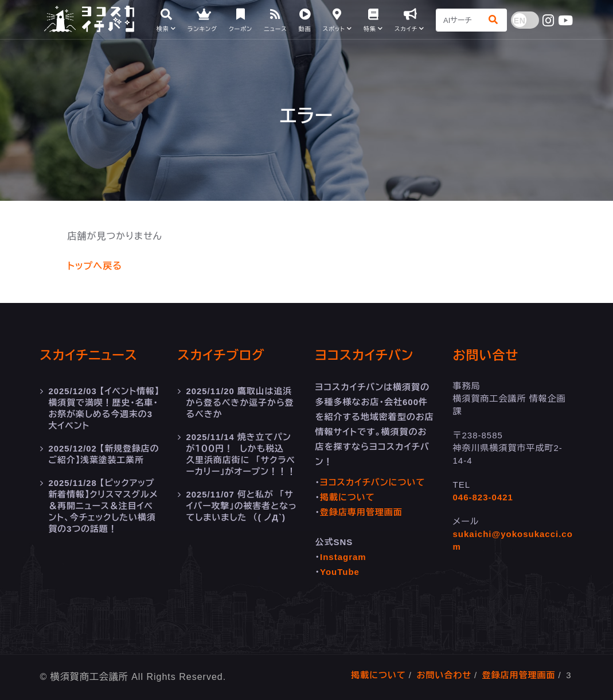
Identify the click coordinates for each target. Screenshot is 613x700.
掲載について (348, 497)
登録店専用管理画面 (361, 512)
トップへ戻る (95, 266)
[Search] (459, 20)
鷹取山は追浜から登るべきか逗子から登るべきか (241, 402)
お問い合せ (486, 355)
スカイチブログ (221, 355)
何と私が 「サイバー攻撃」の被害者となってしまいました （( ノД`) (242, 506)
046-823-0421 (483, 497)
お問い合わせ (444, 675)
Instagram (343, 557)
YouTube (340, 572)
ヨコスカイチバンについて (372, 482)
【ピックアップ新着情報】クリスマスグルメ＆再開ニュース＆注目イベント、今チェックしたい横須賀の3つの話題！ (104, 506)
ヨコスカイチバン (365, 355)
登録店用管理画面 (519, 675)
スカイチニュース (89, 355)
